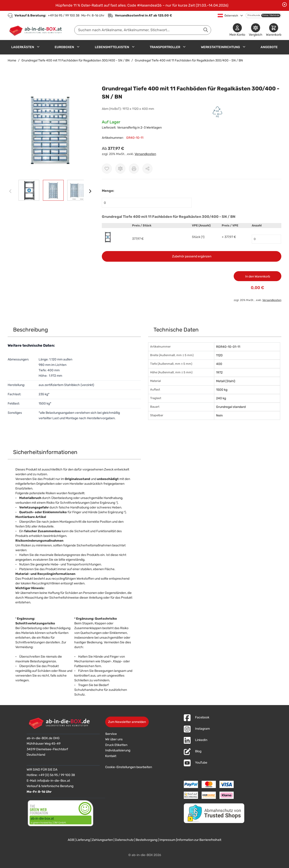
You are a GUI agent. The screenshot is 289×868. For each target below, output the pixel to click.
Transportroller (165, 47)
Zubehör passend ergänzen (192, 256)
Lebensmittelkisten (112, 47)
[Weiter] (90, 191)
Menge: (108, 191)
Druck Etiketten (116, 745)
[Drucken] (134, 169)
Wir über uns (114, 739)
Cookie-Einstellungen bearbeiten (129, 767)
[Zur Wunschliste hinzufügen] (107, 169)
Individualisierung (118, 750)
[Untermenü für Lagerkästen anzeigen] (38, 47)
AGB (71, 840)
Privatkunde (254, 15)
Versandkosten (145, 154)
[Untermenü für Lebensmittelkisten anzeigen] (133, 47)
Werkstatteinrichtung (220, 47)
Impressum (167, 840)
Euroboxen (64, 47)
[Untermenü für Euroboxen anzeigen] (78, 47)
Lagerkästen (23, 47)
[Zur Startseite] (36, 30)
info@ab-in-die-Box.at (54, 781)
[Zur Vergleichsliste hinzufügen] (120, 169)
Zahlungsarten (102, 840)
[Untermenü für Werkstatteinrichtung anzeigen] (244, 47)
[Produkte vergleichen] (256, 30)
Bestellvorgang (147, 840)
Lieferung (83, 840)
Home (12, 60)
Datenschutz (124, 840)
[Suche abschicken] (206, 30)
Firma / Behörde (271, 15)
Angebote (269, 47)
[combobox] (143, 30)
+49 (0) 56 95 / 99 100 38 (57, 775)
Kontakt (111, 756)
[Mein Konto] (237, 30)
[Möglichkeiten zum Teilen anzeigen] (147, 169)
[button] (50, 130)
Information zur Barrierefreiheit (199, 840)
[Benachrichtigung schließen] (284, 5)
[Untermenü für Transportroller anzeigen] (184, 47)
